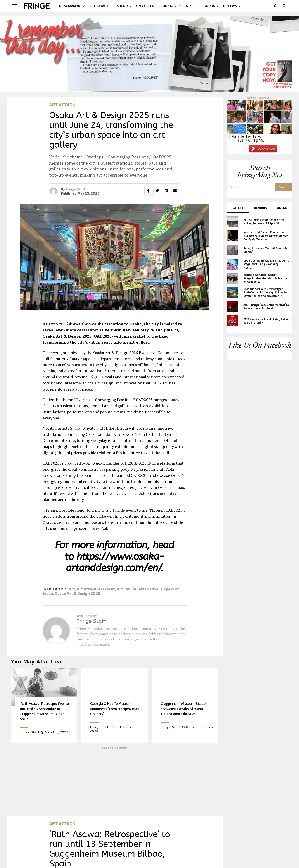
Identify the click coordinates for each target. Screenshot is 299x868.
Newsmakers (70, 6)
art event (106, 589)
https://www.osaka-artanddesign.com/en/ (115, 562)
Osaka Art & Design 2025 (77, 594)
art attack (86, 589)
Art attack (99, 6)
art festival (149, 589)
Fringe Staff (76, 189)
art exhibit (127, 589)
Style (191, 6)
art (72, 589)
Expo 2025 (171, 589)
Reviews (230, 6)
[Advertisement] (115, 781)
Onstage (170, 6)
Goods (209, 6)
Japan (48, 594)
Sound (122, 6)
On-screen (145, 6)
